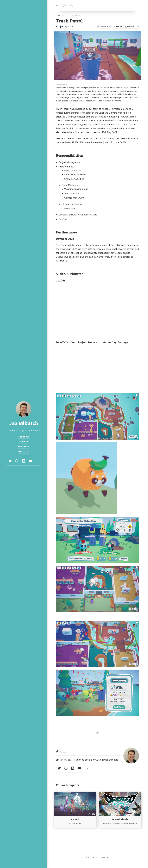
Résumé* (24, 446)
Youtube (117, 26)
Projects (61, 26)
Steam (104, 26)
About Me (23, 437)
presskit (132, 26)
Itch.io (22, 451)
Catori (75, 819)
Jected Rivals (120, 819)
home (58, 16)
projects (65, 16)
